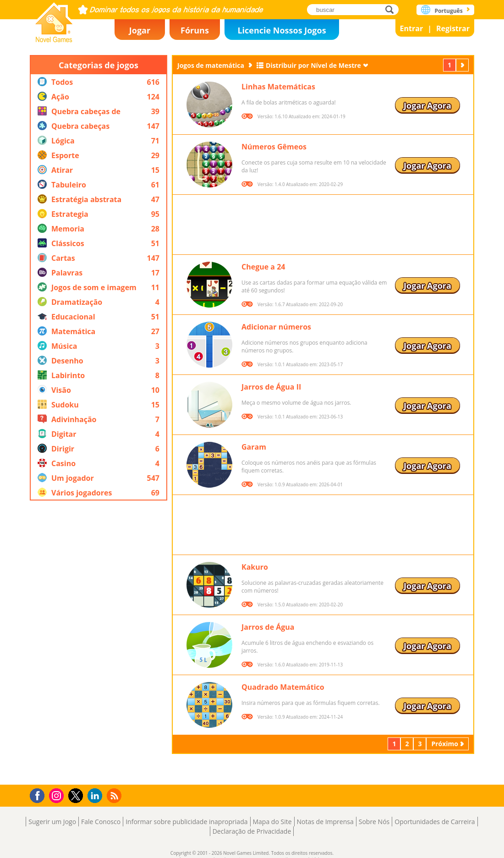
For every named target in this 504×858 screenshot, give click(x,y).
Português (448, 11)
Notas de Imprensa (325, 822)
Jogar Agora (427, 105)
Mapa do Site (272, 822)
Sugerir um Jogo (52, 822)
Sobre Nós (374, 822)
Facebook (40, 795)
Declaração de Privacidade (252, 831)
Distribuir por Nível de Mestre (313, 65)
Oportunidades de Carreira (435, 822)
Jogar (140, 30)
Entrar (412, 28)
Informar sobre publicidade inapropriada (186, 822)
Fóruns (195, 30)
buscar (392, 9)
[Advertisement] (99, 643)
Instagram (58, 795)
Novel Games (54, 19)
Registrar (453, 28)
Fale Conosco (101, 822)
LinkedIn (96, 796)
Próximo (463, 65)
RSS (115, 795)
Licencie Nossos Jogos (282, 30)
